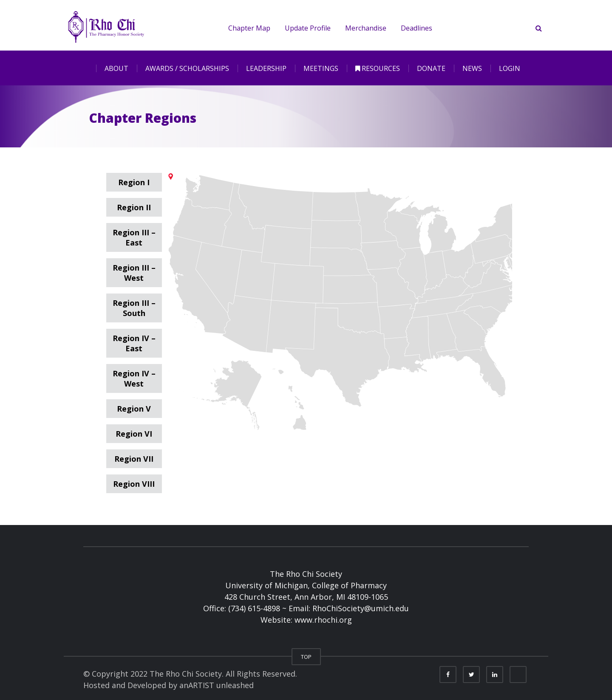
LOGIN (510, 68)
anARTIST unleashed (217, 685)
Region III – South (134, 308)
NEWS (472, 68)
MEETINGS (321, 68)
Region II (134, 207)
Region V (134, 409)
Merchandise (363, 28)
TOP (306, 657)
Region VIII (134, 484)
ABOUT (116, 68)
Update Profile (305, 28)
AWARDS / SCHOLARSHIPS (187, 68)
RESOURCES (378, 68)
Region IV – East (134, 343)
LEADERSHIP (266, 68)
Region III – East (134, 237)
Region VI (134, 434)
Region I (134, 182)
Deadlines (414, 28)
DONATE (431, 68)
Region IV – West (134, 378)
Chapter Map (246, 28)
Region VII (134, 459)
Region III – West (134, 273)
